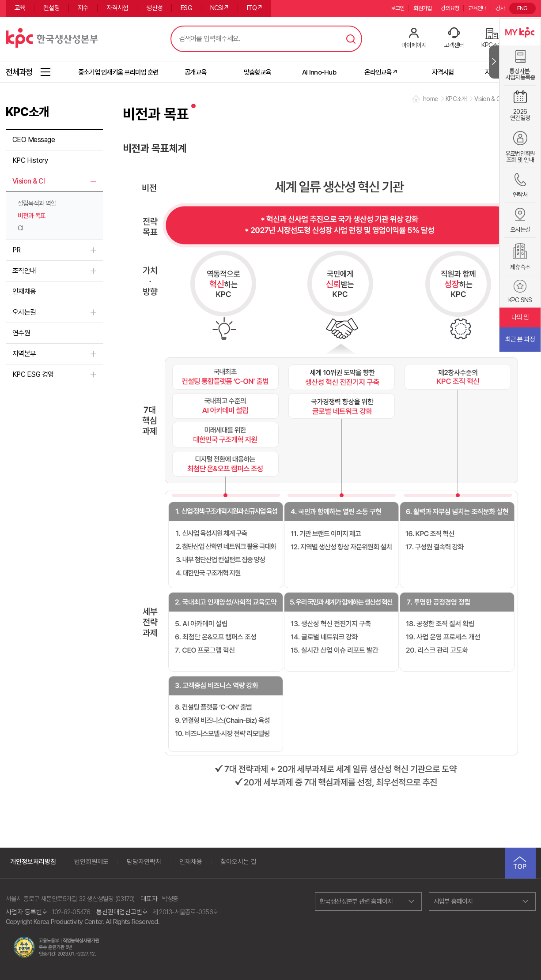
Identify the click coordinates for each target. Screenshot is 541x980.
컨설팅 (51, 8)
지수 (83, 8)
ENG (522, 8)
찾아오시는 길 (238, 862)
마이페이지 (414, 45)
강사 (500, 8)
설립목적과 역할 (37, 203)
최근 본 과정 (520, 339)
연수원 (21, 333)
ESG (186, 8)
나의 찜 (520, 317)
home (430, 99)
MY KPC (520, 32)
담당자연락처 (144, 862)
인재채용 (24, 291)
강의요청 (450, 8)
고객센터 (454, 45)
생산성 (154, 8)
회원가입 (422, 8)
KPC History (30, 160)
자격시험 (117, 8)
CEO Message (34, 140)
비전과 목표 (32, 216)
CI (20, 228)
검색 (351, 39)
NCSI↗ (219, 8)
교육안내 (477, 8)
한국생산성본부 (52, 37)
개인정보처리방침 (33, 862)
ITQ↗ (255, 8)
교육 (20, 8)
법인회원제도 (91, 862)
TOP (520, 863)
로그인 (398, 8)
